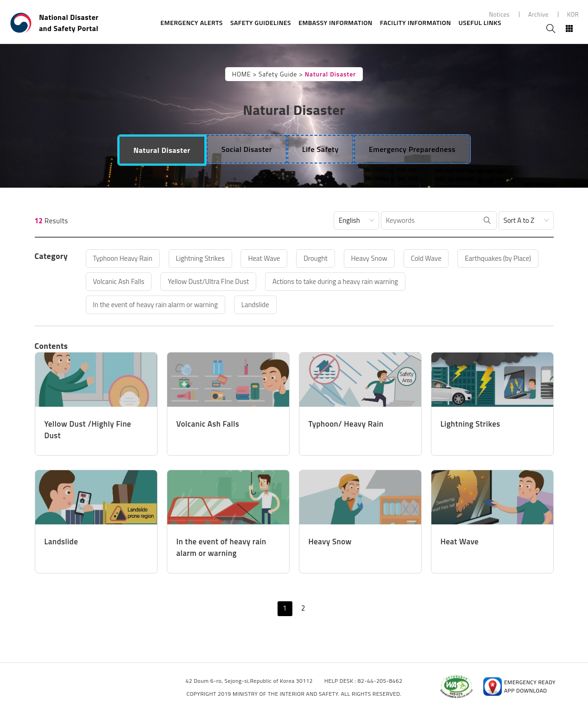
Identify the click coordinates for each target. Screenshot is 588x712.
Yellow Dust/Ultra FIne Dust (208, 281)
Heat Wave (264, 258)
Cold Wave (426, 258)
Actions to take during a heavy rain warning (335, 281)
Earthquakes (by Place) (498, 258)
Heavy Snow (369, 258)
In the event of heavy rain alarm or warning (155, 305)
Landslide (255, 305)
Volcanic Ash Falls (119, 281)
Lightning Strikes (200, 258)
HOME (242, 74)
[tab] (162, 150)
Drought (316, 258)
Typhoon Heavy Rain (123, 258)
